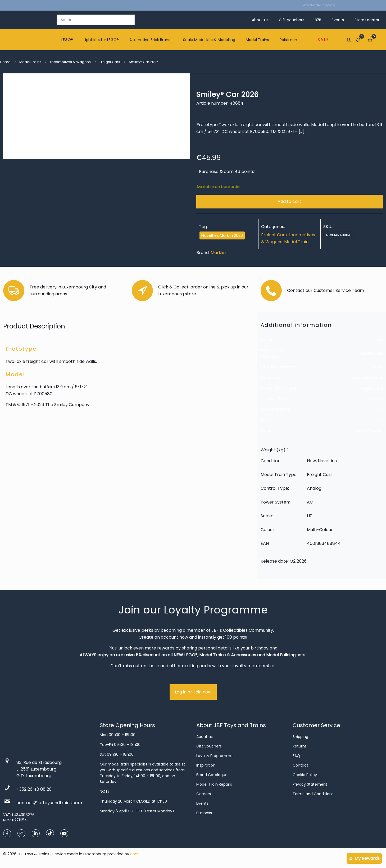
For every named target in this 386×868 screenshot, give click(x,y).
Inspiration (206, 765)
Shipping (300, 737)
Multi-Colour (370, 431)
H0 (380, 420)
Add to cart (289, 201)
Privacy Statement (310, 784)
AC (380, 409)
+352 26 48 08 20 (34, 789)
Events (202, 803)
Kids (378, 353)
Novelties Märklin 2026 (222, 235)
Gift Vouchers (209, 746)
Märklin (218, 253)
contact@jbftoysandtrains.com (49, 803)
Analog (375, 399)
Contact (300, 765)
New (357, 378)
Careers (204, 794)
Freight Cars (110, 62)
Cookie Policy (305, 775)
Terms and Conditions (313, 794)
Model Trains (30, 62)
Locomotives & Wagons (70, 62)
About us (205, 737)
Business (204, 813)
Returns (300, 746)
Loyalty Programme (214, 756)
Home (5, 62)
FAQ (296, 756)
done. (135, 854)
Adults (366, 353)
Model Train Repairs (214, 784)
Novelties (373, 378)
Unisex (376, 367)
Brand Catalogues (213, 775)
